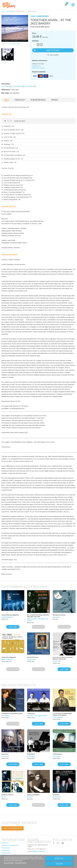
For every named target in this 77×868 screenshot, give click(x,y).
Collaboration (31, 714)
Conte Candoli (31, 659)
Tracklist (20, 100)
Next (11, 121)
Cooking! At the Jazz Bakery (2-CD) (12, 714)
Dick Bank (30, 797)
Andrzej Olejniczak (7, 617)
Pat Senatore (5, 756)
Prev (8, 121)
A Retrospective (57, 754)
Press (55, 100)
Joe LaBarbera (29, 86)
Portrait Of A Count (33, 657)
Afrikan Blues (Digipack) (9, 657)
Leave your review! (15, 44)
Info (7, 100)
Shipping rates (36, 66)
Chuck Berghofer (17, 86)
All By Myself (31, 754)
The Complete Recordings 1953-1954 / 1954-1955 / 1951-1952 (38, 616)
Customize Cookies (21, 863)
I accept (59, 864)
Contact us (5, 843)
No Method (56, 795)
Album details (38, 100)
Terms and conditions (38, 68)
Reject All (59, 859)
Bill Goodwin (56, 797)
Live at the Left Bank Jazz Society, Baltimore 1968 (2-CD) (63, 658)
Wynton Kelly (57, 661)
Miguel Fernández (7, 659)
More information (9, 863)
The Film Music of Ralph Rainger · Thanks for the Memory (63, 714)
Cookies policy (6, 850)
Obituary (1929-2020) (33, 795)
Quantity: (36, 41)
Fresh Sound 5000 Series (40, 27)
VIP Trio (4, 797)
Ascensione (5, 754)
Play (5, 121)
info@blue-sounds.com (38, 851)
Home (4, 11)
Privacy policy (6, 848)
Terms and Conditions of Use (10, 845)
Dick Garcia (56, 617)
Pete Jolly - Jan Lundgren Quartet (37, 716)
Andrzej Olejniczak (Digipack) (10, 615)
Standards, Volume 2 (8, 795)
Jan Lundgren (11, 11)
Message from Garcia (59, 615)
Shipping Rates (6, 853)
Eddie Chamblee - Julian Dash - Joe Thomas (38, 620)
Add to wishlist (54, 55)
